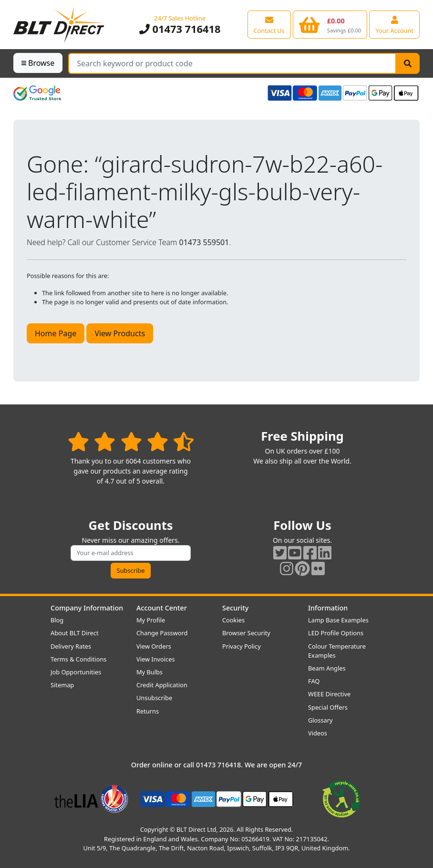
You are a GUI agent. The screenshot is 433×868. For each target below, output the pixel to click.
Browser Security (246, 633)
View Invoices (156, 659)
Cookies (233, 620)
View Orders (154, 646)
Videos (318, 733)
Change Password (162, 633)
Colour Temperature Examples (337, 651)
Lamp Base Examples (338, 620)
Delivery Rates (71, 646)
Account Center (162, 608)
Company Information (87, 608)
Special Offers (328, 707)
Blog (57, 620)
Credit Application (162, 685)
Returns (148, 711)
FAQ (314, 681)
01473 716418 (180, 29)
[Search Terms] (232, 63)
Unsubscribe (154, 698)
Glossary (320, 720)
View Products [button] (120, 333)
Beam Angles (327, 668)
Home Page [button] (56, 333)
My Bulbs (149, 672)
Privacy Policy (242, 646)
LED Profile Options (336, 633)
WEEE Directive (329, 694)
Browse (38, 63)
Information (328, 608)
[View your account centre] (394, 24)
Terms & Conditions (78, 659)
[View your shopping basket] (330, 24)
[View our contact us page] (269, 24)
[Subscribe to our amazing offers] (131, 553)
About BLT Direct (75, 633)
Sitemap (62, 685)
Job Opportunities (76, 672)
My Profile (151, 620)
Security (235, 608)
